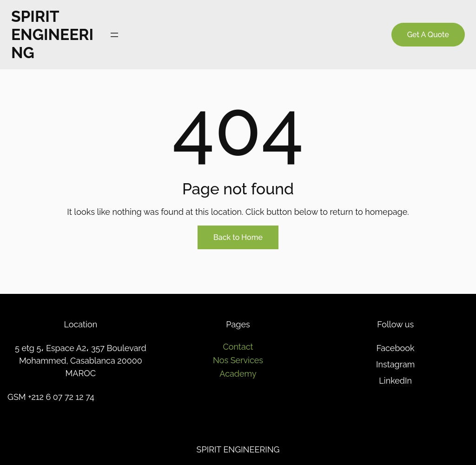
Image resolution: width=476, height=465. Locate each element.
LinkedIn (395, 381)
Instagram (395, 364)
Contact (238, 347)
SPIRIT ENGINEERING (52, 35)
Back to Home (238, 237)
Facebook (396, 348)
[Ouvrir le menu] (114, 35)
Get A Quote (428, 35)
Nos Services (238, 360)
